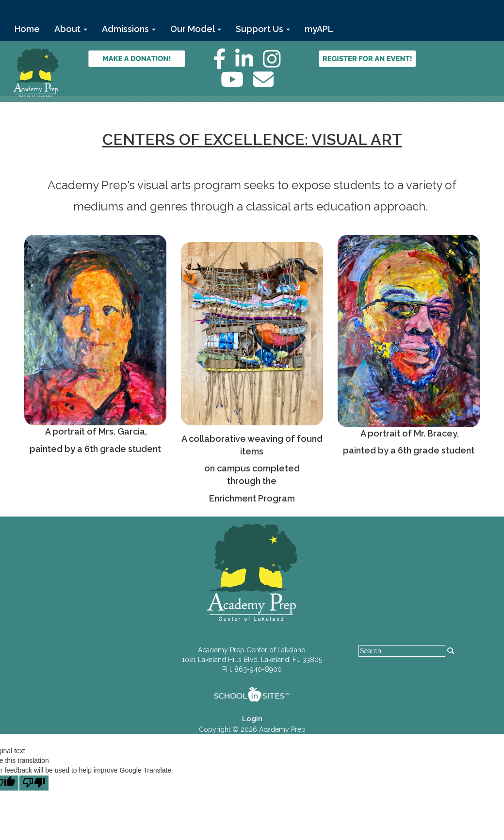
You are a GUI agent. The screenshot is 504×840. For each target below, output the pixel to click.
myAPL (319, 29)
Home (27, 29)
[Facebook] (224, 64)
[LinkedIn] (249, 64)
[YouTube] (237, 84)
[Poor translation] (34, 783)
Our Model (196, 29)
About (71, 29)
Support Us (263, 29)
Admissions (129, 29)
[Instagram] (277, 64)
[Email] (268, 84)
